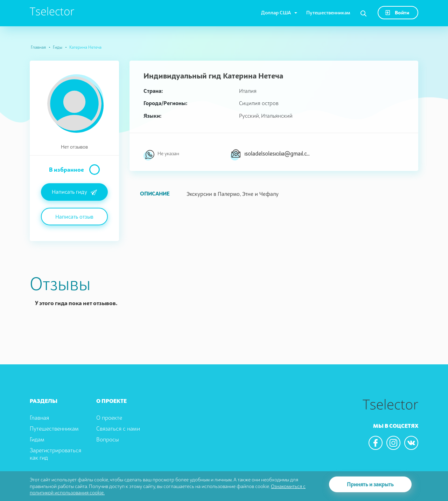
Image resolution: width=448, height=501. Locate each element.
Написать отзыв (74, 217)
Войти (397, 12)
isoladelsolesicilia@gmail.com (278, 153)
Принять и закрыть (370, 484)
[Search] (363, 14)
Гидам (37, 439)
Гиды (58, 47)
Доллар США (276, 12)
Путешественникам (328, 12)
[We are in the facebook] (376, 443)
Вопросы (108, 439)
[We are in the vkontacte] (411, 443)
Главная (38, 47)
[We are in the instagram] (393, 443)
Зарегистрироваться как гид (55, 454)
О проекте (109, 418)
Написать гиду (74, 192)
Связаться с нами (118, 428)
